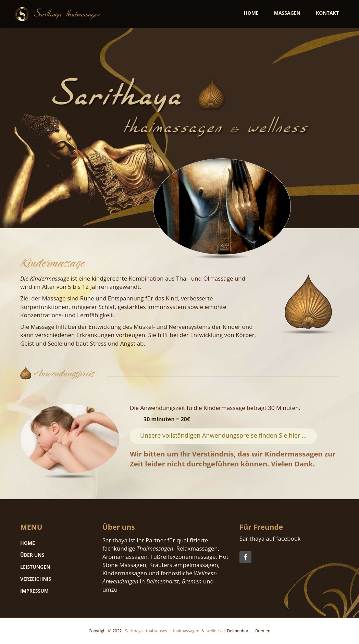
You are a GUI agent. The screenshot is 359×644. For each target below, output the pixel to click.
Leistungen (35, 567)
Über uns (32, 555)
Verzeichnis (36, 579)
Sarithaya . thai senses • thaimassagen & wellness (173, 631)
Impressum (34, 591)
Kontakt (327, 13)
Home (251, 13)
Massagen (287, 13)
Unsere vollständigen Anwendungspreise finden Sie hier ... (223, 435)
